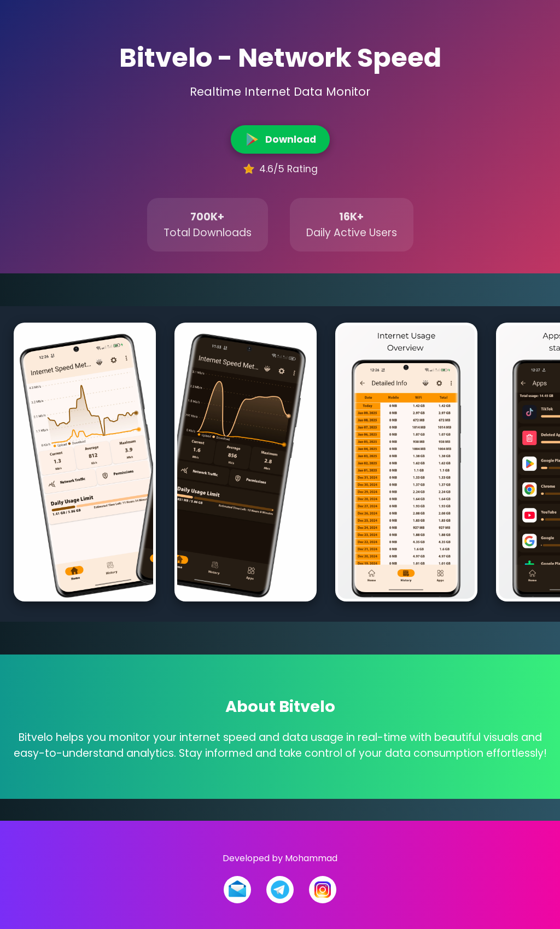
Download (280, 139)
